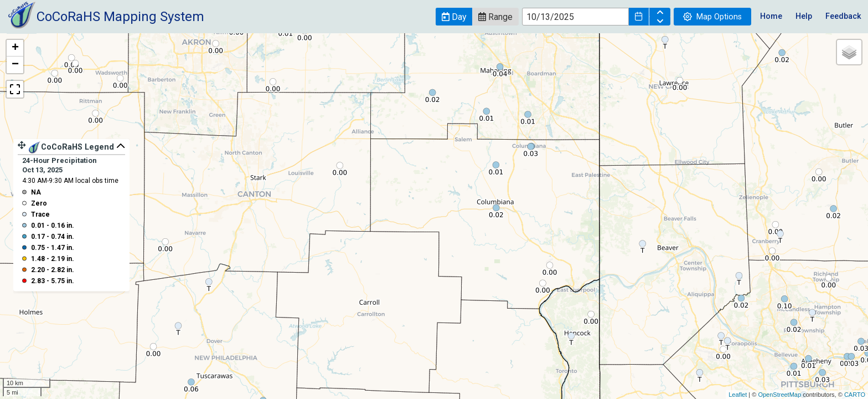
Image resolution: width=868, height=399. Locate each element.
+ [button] (15, 48)
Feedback (843, 16)
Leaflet (738, 395)
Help (804, 16)
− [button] (15, 65)
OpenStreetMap (779, 395)
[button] (454, 17)
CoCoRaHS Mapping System (120, 17)
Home (771, 16)
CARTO (855, 395)
